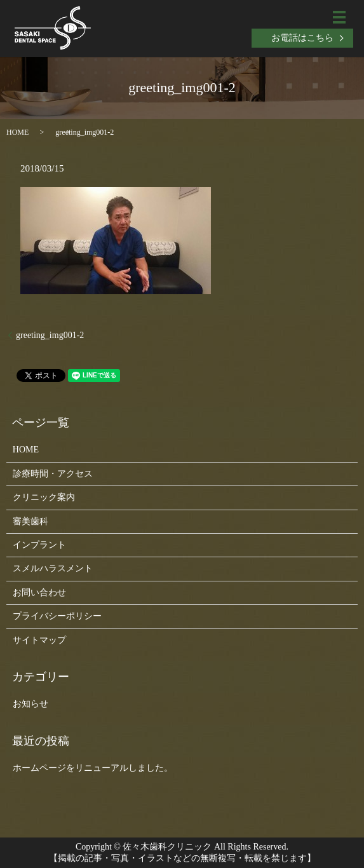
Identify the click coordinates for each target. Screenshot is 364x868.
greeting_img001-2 (50, 335)
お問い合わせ (39, 593)
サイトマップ (39, 640)
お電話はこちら (302, 38)
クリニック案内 (44, 497)
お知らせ (30, 704)
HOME (17, 132)
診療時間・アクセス (53, 474)
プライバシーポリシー (57, 616)
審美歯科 (30, 521)
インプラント (39, 545)
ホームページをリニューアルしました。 (93, 768)
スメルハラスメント (53, 568)
